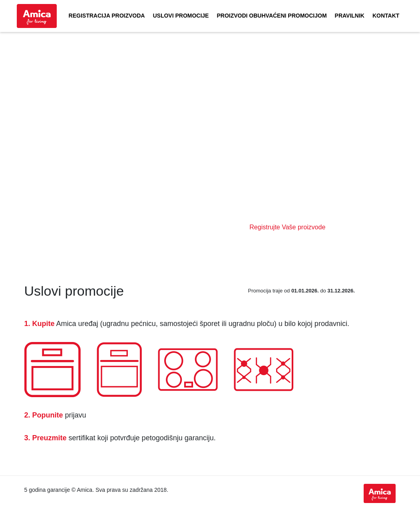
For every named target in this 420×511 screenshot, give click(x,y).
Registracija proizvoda (107, 16)
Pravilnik (350, 16)
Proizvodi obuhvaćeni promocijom (272, 16)
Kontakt (386, 16)
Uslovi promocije (181, 16)
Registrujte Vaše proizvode (287, 227)
